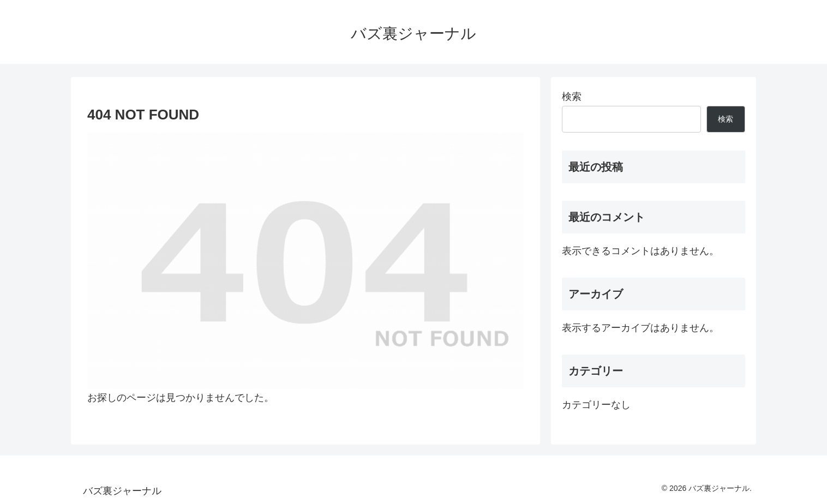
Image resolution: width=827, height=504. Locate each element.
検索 (572, 97)
